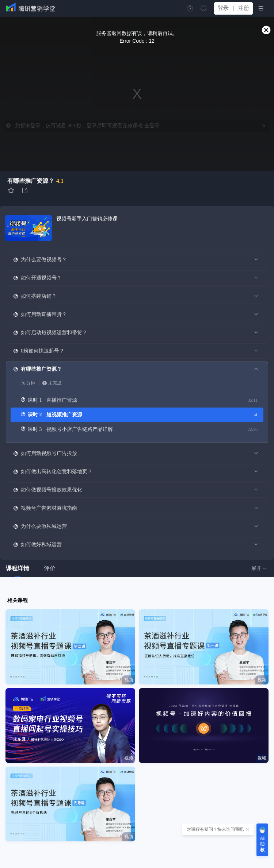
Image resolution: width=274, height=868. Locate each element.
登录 (223, 8)
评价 (50, 568)
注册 (244, 8)
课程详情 (18, 568)
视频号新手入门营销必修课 (87, 219)
